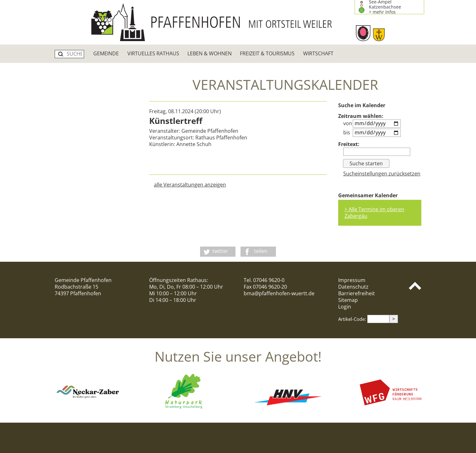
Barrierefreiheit (357, 293)
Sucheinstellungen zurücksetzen (382, 174)
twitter (220, 251)
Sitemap (348, 300)
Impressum (352, 280)
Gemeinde (106, 53)
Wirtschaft (318, 53)
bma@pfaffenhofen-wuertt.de (279, 293)
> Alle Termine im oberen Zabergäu (374, 213)
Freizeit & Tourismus (267, 53)
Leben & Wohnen (210, 53)
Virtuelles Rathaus (153, 53)
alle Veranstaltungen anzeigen (190, 185)
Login (345, 307)
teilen (261, 251)
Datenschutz (353, 287)
